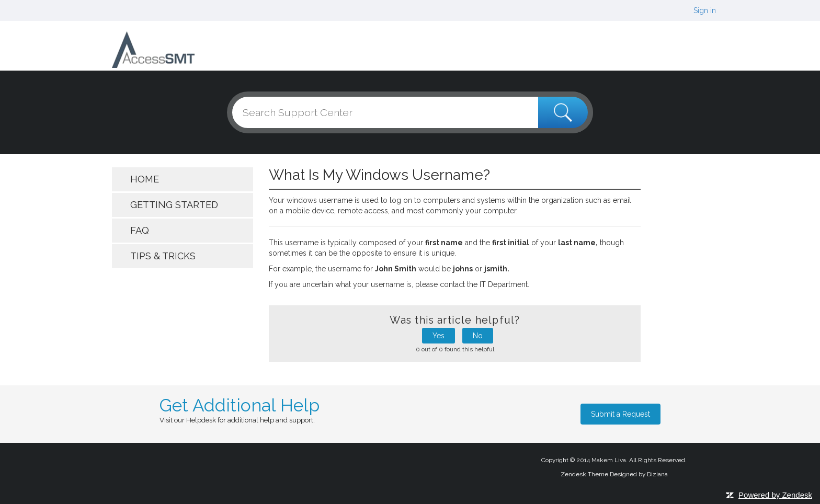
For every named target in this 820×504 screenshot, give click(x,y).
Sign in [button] (705, 10)
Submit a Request (620, 414)
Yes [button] (439, 336)
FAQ (140, 230)
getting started (174, 205)
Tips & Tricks (163, 256)
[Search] (410, 112)
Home (145, 179)
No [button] (478, 336)
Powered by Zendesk (775, 495)
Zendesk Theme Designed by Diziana (614, 474)
